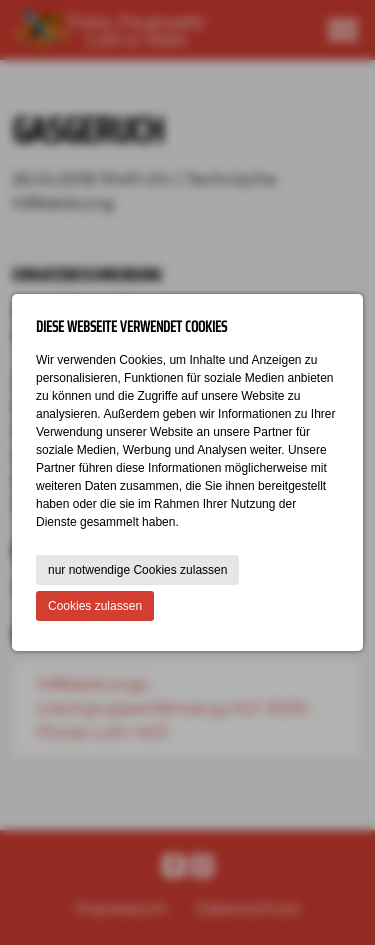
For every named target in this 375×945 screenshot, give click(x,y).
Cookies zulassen (95, 606)
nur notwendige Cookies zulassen (137, 570)
